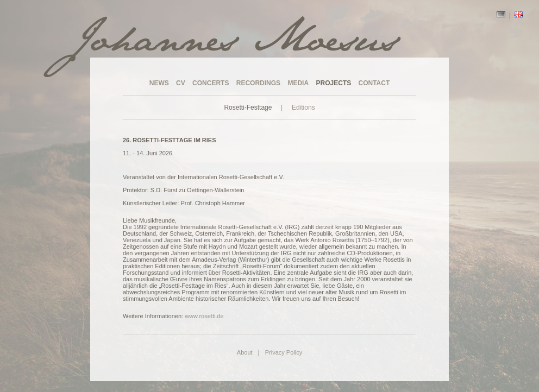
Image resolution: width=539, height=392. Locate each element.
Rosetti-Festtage (248, 108)
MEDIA (298, 83)
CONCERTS (211, 83)
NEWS (159, 83)
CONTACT (374, 83)
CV (181, 83)
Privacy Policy (284, 352)
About (245, 352)
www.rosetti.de (204, 316)
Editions (303, 108)
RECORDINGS (258, 83)
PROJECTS (333, 83)
